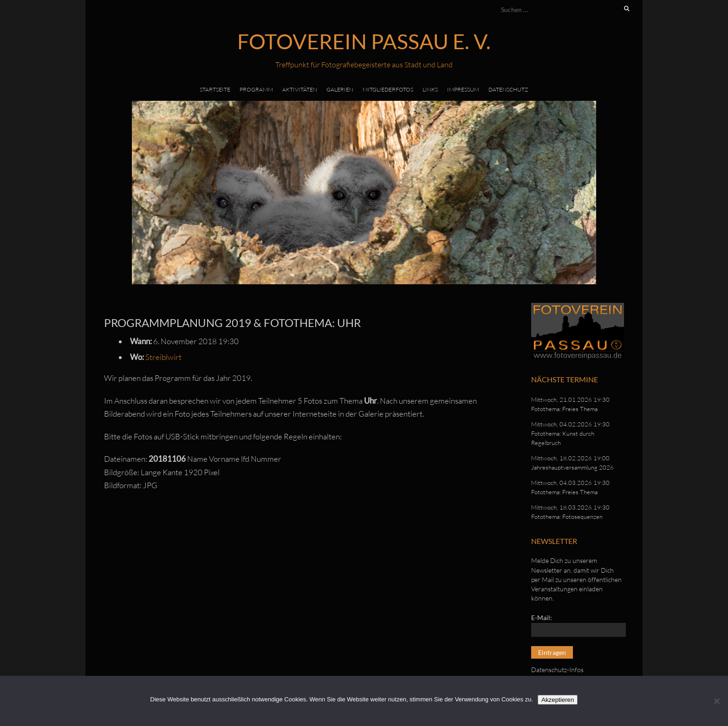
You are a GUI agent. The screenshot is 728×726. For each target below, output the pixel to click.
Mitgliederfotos (388, 89)
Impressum (463, 89)
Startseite (215, 89)
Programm (256, 89)
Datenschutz (508, 89)
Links (430, 89)
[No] (716, 701)
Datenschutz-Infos (557, 670)
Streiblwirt (163, 357)
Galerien (340, 89)
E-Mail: (542, 618)
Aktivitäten (300, 89)
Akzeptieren (558, 700)
